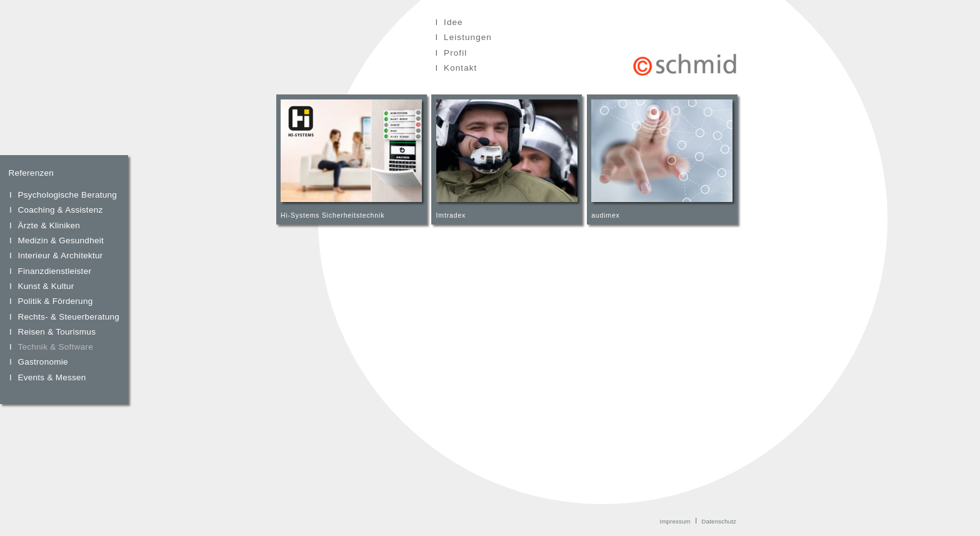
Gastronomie (43, 362)
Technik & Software (56, 347)
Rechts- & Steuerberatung (69, 317)
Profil (455, 53)
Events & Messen (52, 377)
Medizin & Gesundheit (61, 240)
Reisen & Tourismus (57, 332)
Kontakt (460, 68)
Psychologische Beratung (68, 195)
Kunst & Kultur (46, 286)
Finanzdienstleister (55, 271)
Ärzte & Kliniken (49, 225)
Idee (453, 22)
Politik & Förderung (56, 301)
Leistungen (468, 37)
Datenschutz (719, 521)
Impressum (675, 521)
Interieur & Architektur (61, 255)
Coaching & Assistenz (61, 210)
